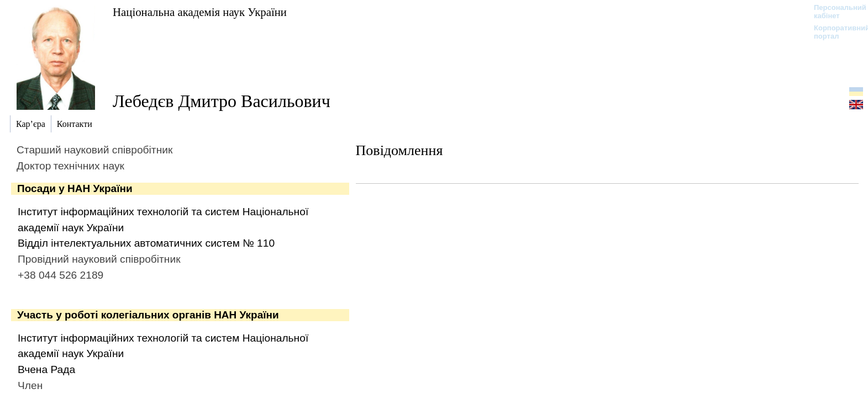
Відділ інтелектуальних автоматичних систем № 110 (146, 243)
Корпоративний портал (835, 32)
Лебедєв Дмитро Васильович (222, 101)
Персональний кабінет (835, 12)
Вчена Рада (46, 369)
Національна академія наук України (200, 12)
